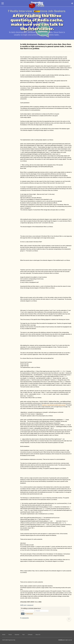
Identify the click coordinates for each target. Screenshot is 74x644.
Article (37, 11)
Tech (23, 635)
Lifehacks (30, 635)
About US (38, 635)
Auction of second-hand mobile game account (54, 405)
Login (23, 614)
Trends (10, 635)
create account (30, 614)
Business (17, 635)
